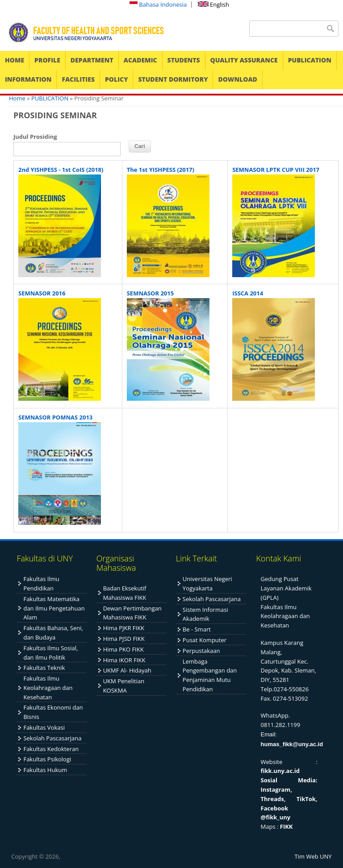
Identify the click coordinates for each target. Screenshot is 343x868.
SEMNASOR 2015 (150, 293)
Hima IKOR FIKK (124, 660)
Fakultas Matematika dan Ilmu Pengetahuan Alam (54, 608)
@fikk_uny (276, 817)
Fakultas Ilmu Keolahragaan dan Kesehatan (48, 688)
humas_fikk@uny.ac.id (292, 744)
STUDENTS (184, 60)
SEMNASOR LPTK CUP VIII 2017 (276, 170)
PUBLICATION (310, 60)
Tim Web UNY (313, 856)
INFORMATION (28, 79)
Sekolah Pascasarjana (52, 738)
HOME (15, 60)
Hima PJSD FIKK (124, 639)
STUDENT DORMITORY (173, 79)
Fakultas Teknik (44, 668)
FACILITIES (78, 79)
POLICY (116, 79)
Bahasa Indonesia (158, 4)
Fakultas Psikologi (47, 759)
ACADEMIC (140, 60)
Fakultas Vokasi (44, 727)
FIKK (287, 826)
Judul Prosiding (35, 137)
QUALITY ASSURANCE (244, 60)
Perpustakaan (201, 651)
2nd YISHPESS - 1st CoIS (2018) (61, 170)
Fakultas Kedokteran (51, 749)
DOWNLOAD (237, 79)
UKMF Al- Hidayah (127, 670)
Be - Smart (197, 629)
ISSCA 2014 (248, 293)
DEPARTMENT (92, 60)
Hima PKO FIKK (123, 649)
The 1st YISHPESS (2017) (161, 170)
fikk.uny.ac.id (280, 771)
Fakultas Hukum (45, 770)
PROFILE (47, 60)
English (213, 4)
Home (17, 98)
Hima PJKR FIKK (124, 628)
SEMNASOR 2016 (42, 293)
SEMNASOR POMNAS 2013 (55, 417)
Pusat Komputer (205, 640)
